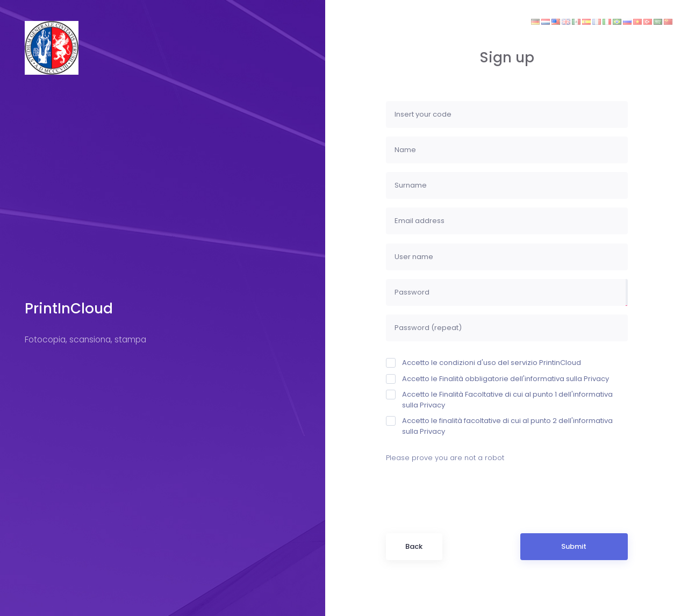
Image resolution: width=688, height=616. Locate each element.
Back (414, 546)
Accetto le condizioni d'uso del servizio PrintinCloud (483, 363)
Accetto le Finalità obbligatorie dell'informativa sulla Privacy (497, 379)
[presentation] (468, 491)
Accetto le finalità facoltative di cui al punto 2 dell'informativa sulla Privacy (499, 426)
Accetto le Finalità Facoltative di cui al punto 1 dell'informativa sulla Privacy (499, 400)
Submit (574, 546)
